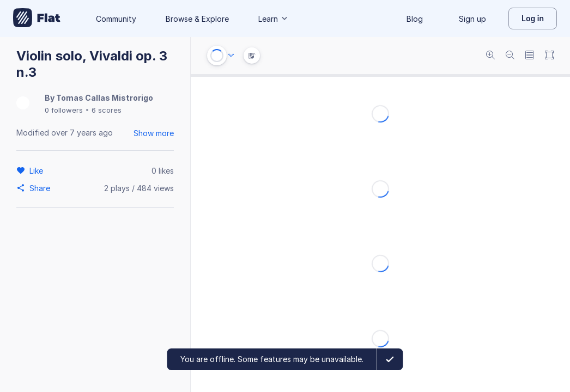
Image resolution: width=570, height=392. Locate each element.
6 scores (107, 110)
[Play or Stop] (217, 56)
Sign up (472, 19)
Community (116, 19)
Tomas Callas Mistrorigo (105, 98)
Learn (274, 19)
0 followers (64, 110)
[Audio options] (231, 56)
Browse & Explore (197, 19)
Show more (154, 133)
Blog (415, 19)
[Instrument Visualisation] (252, 56)
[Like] (38, 170)
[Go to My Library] (37, 19)
